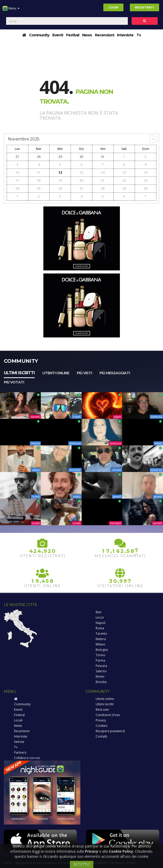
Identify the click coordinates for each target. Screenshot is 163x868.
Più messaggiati (115, 373)
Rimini (100, 677)
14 (103, 173)
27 (17, 157)
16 (146, 173)
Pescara (101, 666)
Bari (99, 612)
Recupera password (110, 731)
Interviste (125, 35)
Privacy (101, 720)
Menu (11, 10)
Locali (18, 720)
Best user (102, 710)
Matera (101, 639)
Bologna (102, 650)
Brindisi (101, 682)
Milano (101, 644)
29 (60, 157)
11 (39, 173)
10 (17, 173)
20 (81, 180)
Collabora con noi (27, 758)
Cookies (102, 726)
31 (103, 157)
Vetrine (19, 742)
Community (39, 35)
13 (81, 173)
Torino (101, 655)
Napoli (101, 623)
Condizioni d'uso (108, 715)
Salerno (101, 671)
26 (60, 188)
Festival (73, 35)
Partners (20, 752)
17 (17, 180)
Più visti (84, 373)
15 (124, 173)
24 (17, 188)
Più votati (14, 382)
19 (60, 180)
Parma (100, 660)
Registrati (145, 7)
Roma (100, 628)
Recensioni (104, 35)
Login (113, 7)
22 (124, 180)
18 (39, 180)
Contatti (101, 736)
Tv (139, 35)
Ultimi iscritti (19, 373)
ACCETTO (82, 864)
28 (39, 157)
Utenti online (56, 373)
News (87, 35)
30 (81, 157)
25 (39, 188)
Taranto (101, 634)
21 (103, 180)
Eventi (58, 35)
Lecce (100, 617)
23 (146, 180)
